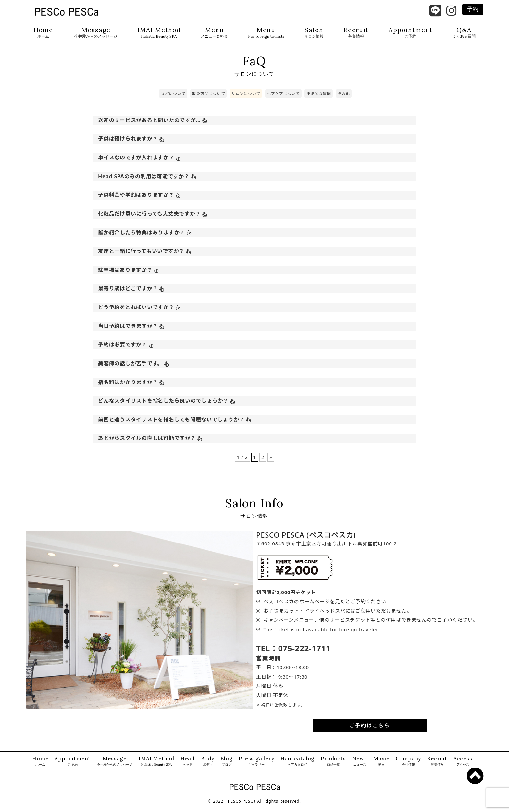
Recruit (356, 33)
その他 (344, 100)
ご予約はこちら (370, 731)
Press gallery (256, 767)
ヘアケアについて (283, 100)
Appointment (410, 33)
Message (96, 33)
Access (463, 767)
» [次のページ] (271, 463)
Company (409, 767)
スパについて (173, 100)
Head (188, 767)
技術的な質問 (319, 100)
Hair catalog (298, 767)
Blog (226, 767)
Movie (381, 767)
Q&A (464, 33)
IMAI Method (159, 33)
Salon (314, 33)
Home (43, 33)
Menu (214, 33)
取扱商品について (208, 100)
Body (208, 767)
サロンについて (246, 100)
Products (333, 767)
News (360, 767)
